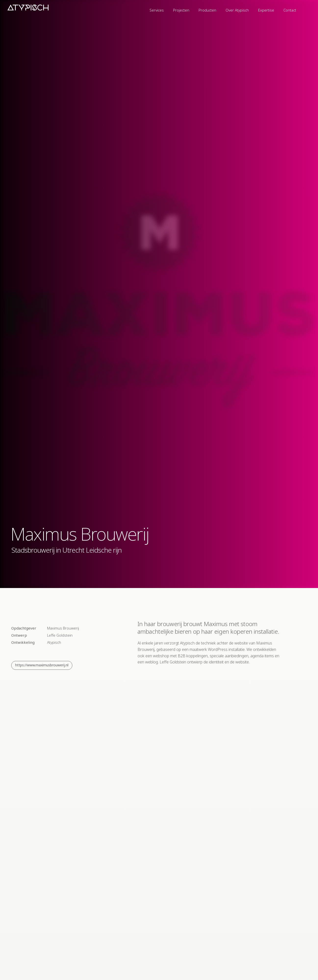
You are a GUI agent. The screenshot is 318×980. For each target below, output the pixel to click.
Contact (290, 10)
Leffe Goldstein (60, 635)
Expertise (266, 10)
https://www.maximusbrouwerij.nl (42, 665)
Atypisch (54, 642)
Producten (207, 10)
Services (157, 10)
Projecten (181, 10)
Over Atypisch (237, 10)
